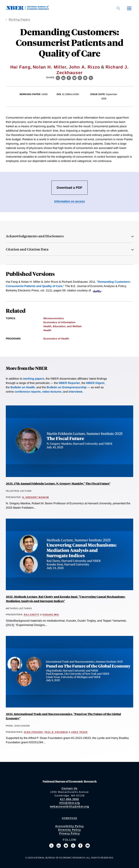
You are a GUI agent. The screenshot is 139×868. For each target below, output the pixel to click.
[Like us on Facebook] (80, 846)
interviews (76, 392)
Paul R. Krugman (56, 732)
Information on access (70, 201)
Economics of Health (56, 339)
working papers (34, 379)
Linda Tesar (79, 732)
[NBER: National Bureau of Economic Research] (30, 9)
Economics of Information (59, 322)
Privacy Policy (69, 833)
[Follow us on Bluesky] (66, 846)
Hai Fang (20, 67)
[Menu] (129, 8)
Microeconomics (54, 318)
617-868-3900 (70, 799)
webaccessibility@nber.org (69, 806)
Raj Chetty (32, 615)
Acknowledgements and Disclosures (35, 236)
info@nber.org (69, 803)
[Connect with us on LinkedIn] (59, 846)
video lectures (52, 392)
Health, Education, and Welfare (63, 326)
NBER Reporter (69, 383)
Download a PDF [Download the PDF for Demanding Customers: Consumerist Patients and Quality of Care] (69, 188)
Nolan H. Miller (50, 67)
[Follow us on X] (51, 846)
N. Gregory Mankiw (36, 497)
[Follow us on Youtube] (88, 846)
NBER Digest (95, 383)
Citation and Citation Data (27, 249)
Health (47, 330)
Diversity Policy (69, 830)
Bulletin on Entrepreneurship (67, 387)
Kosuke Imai (51, 615)
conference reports (28, 392)
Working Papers (19, 19)
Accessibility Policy (70, 826)
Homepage (70, 818)
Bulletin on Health (23, 387)
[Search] (118, 8)
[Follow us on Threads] (73, 846)
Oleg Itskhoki (33, 732)
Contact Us (70, 788)
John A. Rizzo (85, 67)
